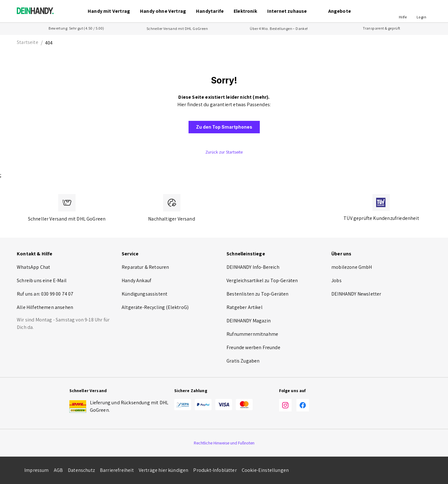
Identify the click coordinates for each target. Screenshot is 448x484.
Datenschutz (81, 470)
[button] (403, 11)
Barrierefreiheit (117, 470)
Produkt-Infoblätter (215, 470)
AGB (58, 470)
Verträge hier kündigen (164, 470)
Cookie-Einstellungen (265, 470)
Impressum (37, 470)
